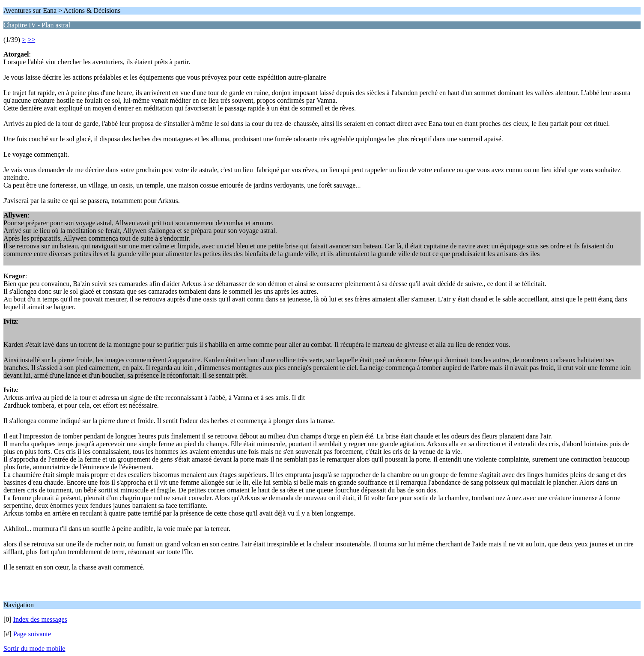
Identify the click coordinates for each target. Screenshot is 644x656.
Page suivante (32, 634)
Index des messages (40, 619)
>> (31, 40)
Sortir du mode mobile (34, 649)
